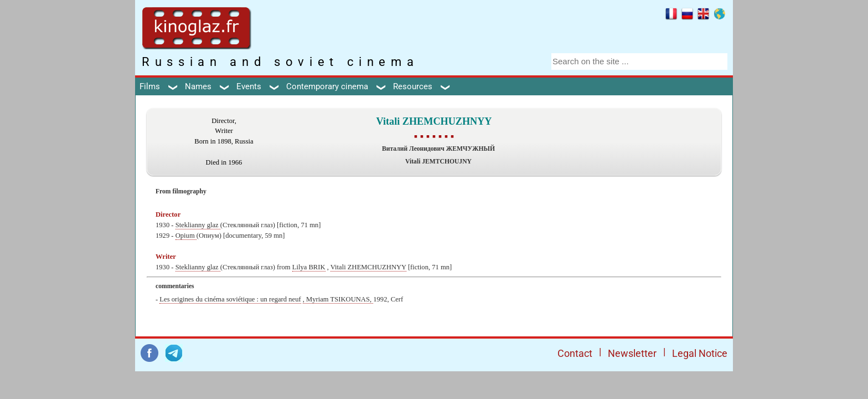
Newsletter (632, 353)
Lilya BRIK (309, 267)
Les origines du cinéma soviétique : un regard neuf (230, 299)
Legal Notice (700, 353)
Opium (186, 236)
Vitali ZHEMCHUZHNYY (368, 267)
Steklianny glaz (198, 225)
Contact (575, 353)
